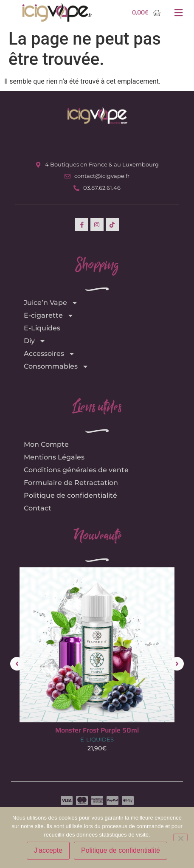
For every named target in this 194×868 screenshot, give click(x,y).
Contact (38, 508)
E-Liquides (42, 328)
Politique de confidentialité (70, 495)
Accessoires (49, 354)
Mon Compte (46, 444)
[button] (179, 13)
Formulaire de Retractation (71, 483)
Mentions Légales (54, 457)
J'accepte (48, 850)
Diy (35, 341)
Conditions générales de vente (76, 470)
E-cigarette (49, 316)
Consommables (56, 366)
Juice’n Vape (51, 303)
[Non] (180, 837)
